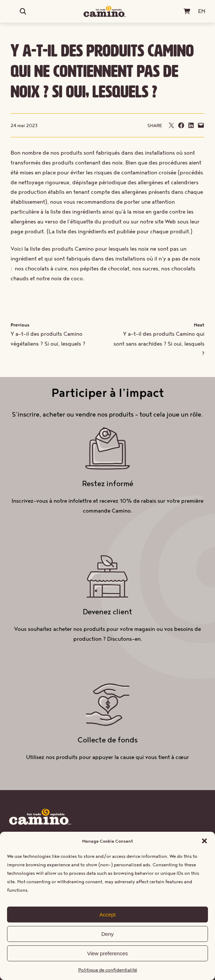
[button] (204, 841)
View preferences (107, 953)
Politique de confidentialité (108, 970)
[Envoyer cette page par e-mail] (171, 125)
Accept (107, 915)
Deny (107, 934)
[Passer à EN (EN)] (202, 11)
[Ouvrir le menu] (13, 11)
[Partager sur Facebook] (181, 125)
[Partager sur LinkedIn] (191, 125)
